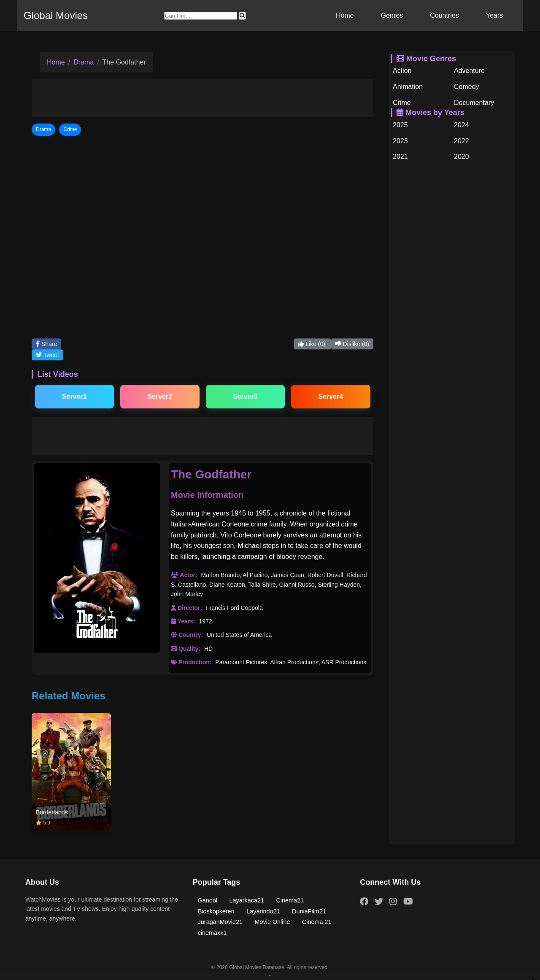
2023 (400, 141)
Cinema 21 (317, 922)
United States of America (239, 635)
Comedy (467, 87)
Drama (84, 62)
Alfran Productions (294, 662)
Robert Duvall (325, 575)
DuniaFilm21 (309, 911)
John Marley (187, 594)
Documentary (474, 103)
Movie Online (273, 922)
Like (312, 344)
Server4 (331, 396)
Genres (392, 15)
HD (208, 649)
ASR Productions (344, 662)
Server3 (245, 396)
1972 (206, 621)
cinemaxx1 (212, 933)
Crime (402, 103)
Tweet (47, 355)
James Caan (288, 575)
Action (402, 71)
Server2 (160, 396)
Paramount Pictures (241, 662)
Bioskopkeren (216, 911)
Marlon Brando (220, 575)
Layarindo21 (263, 911)
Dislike (352, 344)
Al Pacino (255, 575)
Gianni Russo (297, 585)
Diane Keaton (227, 585)
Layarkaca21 (247, 900)
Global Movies (56, 15)
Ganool (208, 900)
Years (494, 15)
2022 (462, 141)
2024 (462, 125)
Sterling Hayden (339, 585)
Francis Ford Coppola (234, 608)
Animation (408, 87)
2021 (400, 157)
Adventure (469, 71)
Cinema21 (290, 900)
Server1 (74, 396)
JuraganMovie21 (220, 922)
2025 (400, 125)
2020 (462, 157)
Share (46, 344)
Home (345, 15)
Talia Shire (262, 585)
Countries (444, 15)
